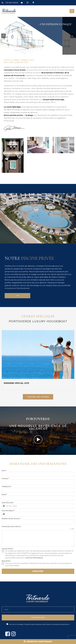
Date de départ (8, 511)
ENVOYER (38, 571)
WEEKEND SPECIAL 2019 (16, 383)
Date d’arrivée (8, 503)
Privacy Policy (8, 549)
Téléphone (7, 486)
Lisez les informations (34, 558)
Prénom (5, 479)
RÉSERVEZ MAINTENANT (38, 642)
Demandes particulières (11, 526)
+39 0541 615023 (12, 3)
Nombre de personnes (11, 519)
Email (4, 494)
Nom (4, 471)
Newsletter (6, 561)
